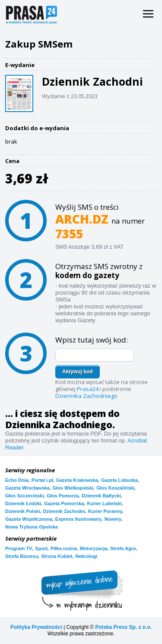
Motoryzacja (94, 548)
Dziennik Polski (23, 511)
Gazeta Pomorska (64, 503)
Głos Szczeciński (24, 496)
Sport (41, 548)
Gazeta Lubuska (119, 480)
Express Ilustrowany (78, 519)
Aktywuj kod (78, 372)
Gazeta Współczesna (29, 519)
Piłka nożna (64, 548)
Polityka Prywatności (36, 627)
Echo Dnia (17, 480)
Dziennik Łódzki (23, 503)
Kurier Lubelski (104, 503)
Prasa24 (88, 389)
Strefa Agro (123, 548)
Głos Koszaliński (115, 488)
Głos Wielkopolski (73, 488)
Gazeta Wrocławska (27, 488)
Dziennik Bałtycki (101, 496)
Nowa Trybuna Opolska (32, 527)
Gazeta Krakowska (77, 480)
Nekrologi (87, 556)
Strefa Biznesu (22, 556)
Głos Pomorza (63, 496)
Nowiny (113, 519)
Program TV (19, 548)
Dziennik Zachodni (64, 511)
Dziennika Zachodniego (86, 396)
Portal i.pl (42, 480)
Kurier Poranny (105, 511)
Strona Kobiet (57, 556)
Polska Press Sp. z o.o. (123, 627)
